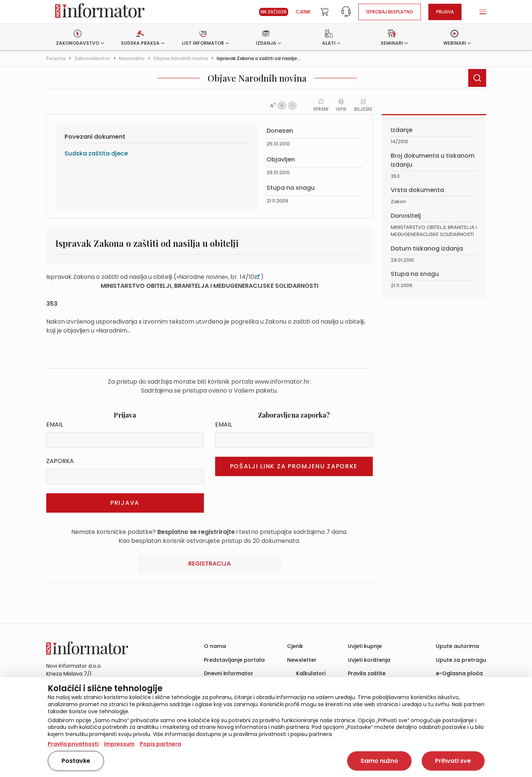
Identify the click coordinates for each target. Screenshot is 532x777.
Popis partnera (160, 744)
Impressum (119, 744)
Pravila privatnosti (73, 744)
